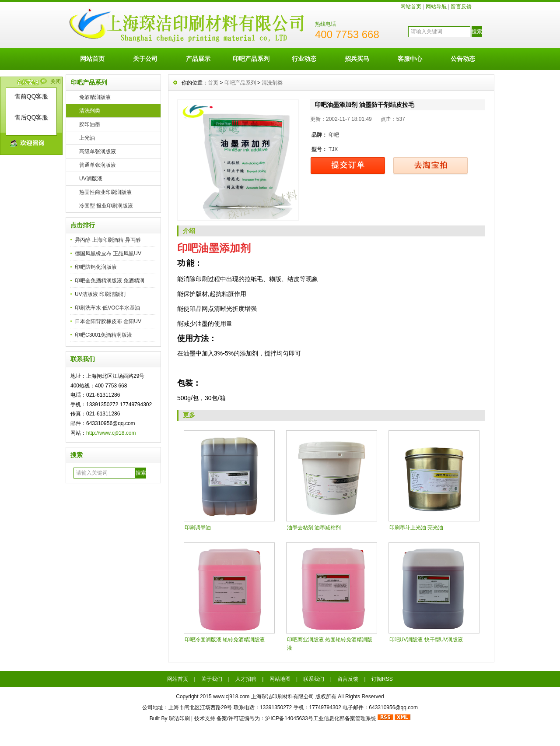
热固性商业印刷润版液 (105, 192)
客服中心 (410, 59)
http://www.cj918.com (111, 433)
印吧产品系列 (251, 59)
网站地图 (280, 679)
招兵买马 (357, 59)
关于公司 (145, 59)
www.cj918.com (231, 697)
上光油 (87, 138)
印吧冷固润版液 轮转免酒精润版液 (225, 640)
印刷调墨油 (198, 528)
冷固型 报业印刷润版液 (106, 206)
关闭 (56, 81)
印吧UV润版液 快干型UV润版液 (426, 640)
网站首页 (411, 7)
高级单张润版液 (98, 151)
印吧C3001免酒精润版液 (103, 335)
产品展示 (198, 59)
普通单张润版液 (98, 165)
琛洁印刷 (179, 718)
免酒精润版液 (95, 97)
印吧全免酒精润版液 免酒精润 (110, 281)
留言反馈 (461, 7)
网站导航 (436, 7)
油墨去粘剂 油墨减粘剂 (314, 528)
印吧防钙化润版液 (96, 267)
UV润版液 (91, 179)
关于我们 (212, 679)
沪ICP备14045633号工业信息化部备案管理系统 (320, 718)
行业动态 (304, 59)
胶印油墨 (90, 124)
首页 (213, 83)
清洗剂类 (90, 111)
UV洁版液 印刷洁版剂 (100, 294)
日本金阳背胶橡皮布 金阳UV (108, 321)
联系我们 (314, 679)
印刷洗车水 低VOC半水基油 (107, 308)
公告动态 (463, 59)
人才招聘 (246, 679)
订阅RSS (382, 679)
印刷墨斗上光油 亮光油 (416, 528)
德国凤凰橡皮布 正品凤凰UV (108, 253)
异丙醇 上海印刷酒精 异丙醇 (108, 240)
